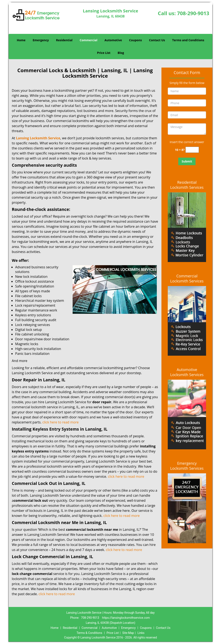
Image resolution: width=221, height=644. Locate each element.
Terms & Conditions (89, 633)
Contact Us (157, 40)
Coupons (135, 40)
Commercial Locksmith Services (187, 278)
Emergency (41, 40)
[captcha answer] (192, 150)
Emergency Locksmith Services (187, 466)
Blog (121, 53)
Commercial (89, 40)
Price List (104, 53)
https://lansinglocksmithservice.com (126, 618)
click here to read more (61, 422)
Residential (64, 40)
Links (141, 633)
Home (21, 40)
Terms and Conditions (188, 40)
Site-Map (128, 633)
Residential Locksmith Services (187, 185)
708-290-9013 (193, 13)
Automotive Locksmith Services (187, 372)
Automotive (113, 40)
